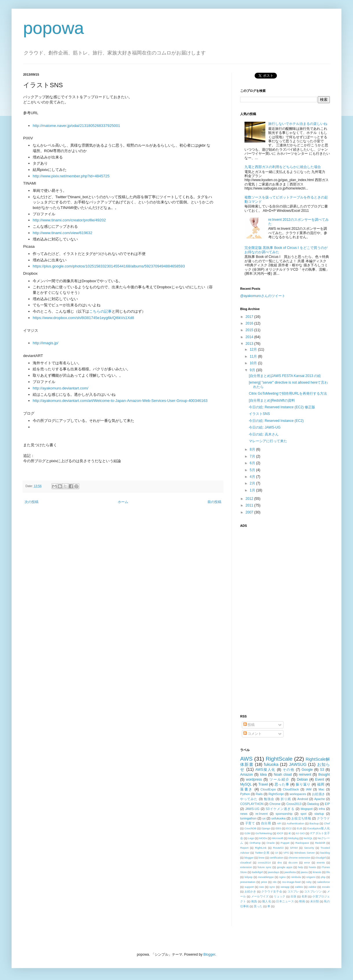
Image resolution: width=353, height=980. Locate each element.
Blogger (209, 955)
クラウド (323, 818)
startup (319, 814)
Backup (314, 823)
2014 (250, 337)
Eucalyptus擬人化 (319, 828)
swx (262, 887)
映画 (302, 901)
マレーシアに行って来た (268, 441)
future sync (264, 867)
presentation (248, 882)
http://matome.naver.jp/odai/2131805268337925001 (76, 126)
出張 (293, 896)
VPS (286, 853)
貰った (258, 906)
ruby (309, 882)
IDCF (280, 833)
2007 (250, 512)
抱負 (254, 901)
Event (320, 779)
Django (266, 828)
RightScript (276, 794)
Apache (320, 799)
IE (290, 833)
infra (322, 809)
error (307, 862)
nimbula (296, 877)
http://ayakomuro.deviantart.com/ (60, 388)
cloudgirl (321, 858)
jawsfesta (290, 872)
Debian (302, 779)
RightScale (279, 759)
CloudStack (291, 789)
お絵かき (250, 891)
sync (272, 887)
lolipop (249, 877)
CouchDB (250, 828)
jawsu (305, 872)
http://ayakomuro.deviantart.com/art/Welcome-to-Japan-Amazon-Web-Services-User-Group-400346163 (120, 401)
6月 (253, 463)
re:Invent (262, 814)
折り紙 (286, 799)
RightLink (261, 848)
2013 (250, 344)
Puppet (285, 843)
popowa (54, 28)
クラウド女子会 (272, 891)
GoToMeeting (264, 833)
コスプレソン (313, 891)
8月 (253, 449)
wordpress (254, 779)
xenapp (285, 887)
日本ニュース (285, 901)
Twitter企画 (262, 853)
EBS (278, 828)
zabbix (299, 887)
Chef (327, 823)
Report (244, 848)
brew (262, 858)
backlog (325, 853)
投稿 (249, 725)
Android (303, 799)
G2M (248, 833)
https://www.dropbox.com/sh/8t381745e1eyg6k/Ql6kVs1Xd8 (83, 318)
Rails (259, 794)
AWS (246, 759)
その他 (289, 770)
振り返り (303, 784)
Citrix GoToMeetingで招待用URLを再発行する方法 (288, 394)
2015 (250, 330)
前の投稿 (214, 502)
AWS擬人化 (265, 770)
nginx (283, 877)
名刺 (304, 896)
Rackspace (302, 843)
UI (277, 853)
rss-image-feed (291, 882)
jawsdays (274, 872)
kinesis (317, 872)
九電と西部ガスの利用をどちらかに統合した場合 (283, 167)
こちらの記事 (100, 311)
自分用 (266, 823)
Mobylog (293, 838)
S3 (322, 770)
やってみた (249, 799)
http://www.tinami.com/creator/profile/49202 (69, 220)
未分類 (315, 901)
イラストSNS (259, 414)
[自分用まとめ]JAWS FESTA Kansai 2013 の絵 (285, 376)
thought (324, 775)
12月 (254, 349)
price (264, 882)
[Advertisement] (268, 617)
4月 (253, 477)
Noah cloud (283, 775)
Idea (263, 775)
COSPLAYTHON (252, 804)
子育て (250, 823)
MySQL (246, 784)
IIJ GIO (300, 833)
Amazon (247, 775)
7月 (253, 456)
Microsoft (278, 838)
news (244, 814)
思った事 (282, 784)
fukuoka (271, 764)
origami (311, 877)
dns (280, 862)
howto (312, 867)
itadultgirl (257, 872)
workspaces (298, 794)
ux (264, 818)
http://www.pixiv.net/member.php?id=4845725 (71, 176)
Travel (263, 784)
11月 (254, 356)
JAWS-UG (252, 809)
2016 (250, 323)
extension (246, 867)
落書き (247, 789)
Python (245, 794)
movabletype (266, 877)
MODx (263, 838)
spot (303, 814)
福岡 (321, 784)
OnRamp (255, 843)
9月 (253, 370)
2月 (253, 483)
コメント (252, 734)
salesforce (323, 882)
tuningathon (248, 818)
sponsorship (284, 814)
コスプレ (293, 891)
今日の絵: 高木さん (264, 434)
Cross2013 (294, 804)
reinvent (305, 775)
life (328, 872)
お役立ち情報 (301, 818)
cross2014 (264, 862)
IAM (309, 789)
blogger (249, 858)
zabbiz (312, 887)
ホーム (123, 502)
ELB (299, 828)
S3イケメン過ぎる (280, 809)
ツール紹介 (280, 779)
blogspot (307, 809)
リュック (280, 896)
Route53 (278, 848)
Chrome (275, 804)
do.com (293, 862)
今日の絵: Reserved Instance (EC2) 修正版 (282, 407)
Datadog (313, 804)
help (301, 867)
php (323, 877)
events (321, 862)
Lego (251, 838)
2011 (250, 505)
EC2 (289, 828)
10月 (254, 363)
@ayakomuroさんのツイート (263, 296)
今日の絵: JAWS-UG (265, 427)
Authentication (296, 823)
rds (274, 882)
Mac (321, 789)
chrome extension (299, 858)
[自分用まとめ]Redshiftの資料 (272, 400)
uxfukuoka (278, 818)
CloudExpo (268, 789)
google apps (285, 867)
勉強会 (269, 799)
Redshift (320, 843)
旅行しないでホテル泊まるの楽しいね (298, 124)
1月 (253, 490)
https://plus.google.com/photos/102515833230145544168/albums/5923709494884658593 (109, 266)
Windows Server (305, 853)
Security (309, 848)
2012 (250, 499)
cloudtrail (246, 862)
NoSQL (308, 838)
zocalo (326, 887)
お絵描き (319, 794)
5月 (253, 470)
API (279, 823)
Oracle (271, 843)
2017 (250, 317)
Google (307, 770)
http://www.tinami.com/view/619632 (62, 233)
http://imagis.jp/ (46, 343)
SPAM (294, 848)
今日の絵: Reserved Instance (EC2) (276, 421)
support (249, 887)
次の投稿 (32, 502)
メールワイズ (260, 896)
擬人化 (267, 901)
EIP (327, 804)
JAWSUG (298, 764)
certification (276, 858)
